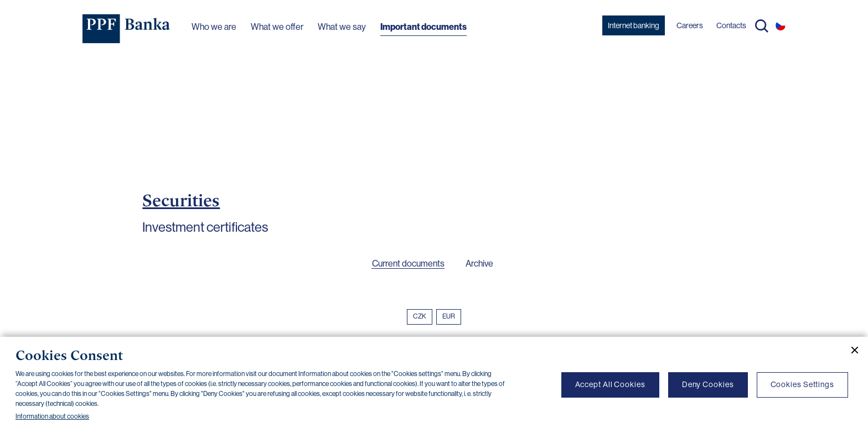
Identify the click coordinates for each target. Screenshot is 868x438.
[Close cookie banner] (850, 350)
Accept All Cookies (610, 384)
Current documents (408, 264)
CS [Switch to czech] (781, 25)
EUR (449, 316)
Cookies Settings (802, 384)
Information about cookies (52, 416)
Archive (479, 264)
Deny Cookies (708, 384)
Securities (181, 200)
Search (762, 26)
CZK (420, 316)
